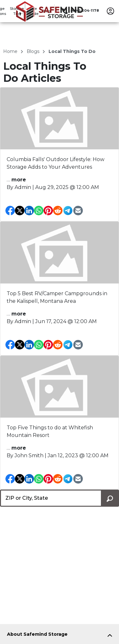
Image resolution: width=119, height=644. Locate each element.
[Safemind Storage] (50, 20)
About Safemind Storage (37, 634)
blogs (34, 51)
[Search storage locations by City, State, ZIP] (110, 498)
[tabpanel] (60, 636)
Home (11, 51)
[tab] (60, 636)
